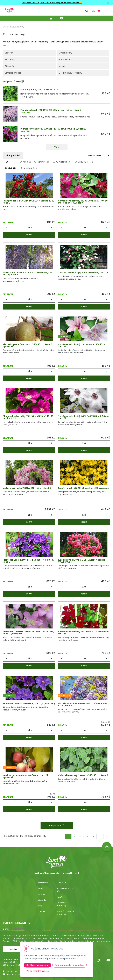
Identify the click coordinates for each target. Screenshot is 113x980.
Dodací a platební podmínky (65, 913)
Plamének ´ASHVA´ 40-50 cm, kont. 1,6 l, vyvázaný (29, 703)
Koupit (29, 235)
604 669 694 (12, 971)
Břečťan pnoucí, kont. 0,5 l (34, 90)
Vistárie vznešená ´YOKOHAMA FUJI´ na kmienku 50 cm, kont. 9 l (83, 705)
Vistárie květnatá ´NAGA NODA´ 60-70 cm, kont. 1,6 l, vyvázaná (28, 274)
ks (30, 228)
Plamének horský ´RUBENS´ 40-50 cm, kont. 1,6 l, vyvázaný (51, 110)
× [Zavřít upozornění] (108, 3)
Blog (40, 906)
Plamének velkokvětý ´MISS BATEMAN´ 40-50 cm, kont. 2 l (83, 417)
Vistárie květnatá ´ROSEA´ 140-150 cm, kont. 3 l (28, 488)
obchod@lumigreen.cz (17, 974)
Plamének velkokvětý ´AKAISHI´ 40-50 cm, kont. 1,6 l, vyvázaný (53, 129)
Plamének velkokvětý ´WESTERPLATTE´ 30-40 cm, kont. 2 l (83, 633)
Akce (27, 162)
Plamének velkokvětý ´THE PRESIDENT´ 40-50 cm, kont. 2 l (29, 561)
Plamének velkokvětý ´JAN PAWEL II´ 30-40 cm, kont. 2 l (82, 345)
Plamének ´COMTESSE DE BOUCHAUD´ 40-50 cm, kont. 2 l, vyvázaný (28, 633)
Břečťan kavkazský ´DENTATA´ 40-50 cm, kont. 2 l (83, 775)
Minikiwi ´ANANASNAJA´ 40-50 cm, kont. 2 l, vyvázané (26, 776)
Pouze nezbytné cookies (38, 971)
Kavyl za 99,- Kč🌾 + (30, 3)
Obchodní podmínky (61, 904)
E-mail (6, 929)
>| (106, 837)
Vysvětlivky (62, 897)
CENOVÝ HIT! (85, 162)
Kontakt (41, 911)
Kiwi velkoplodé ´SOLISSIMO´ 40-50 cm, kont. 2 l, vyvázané (28, 345)
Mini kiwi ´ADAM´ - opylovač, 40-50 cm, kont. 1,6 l (83, 273)
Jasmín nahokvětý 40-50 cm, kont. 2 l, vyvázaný (83, 488)
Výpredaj (42, 900)
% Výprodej (64, 162)
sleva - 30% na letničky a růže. (53, 3)
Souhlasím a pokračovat (37, 965)
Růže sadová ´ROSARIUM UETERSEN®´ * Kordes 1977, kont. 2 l (81, 561)
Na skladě (30, 168)
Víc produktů (56, 826)
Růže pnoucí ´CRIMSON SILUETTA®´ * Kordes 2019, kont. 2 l (28, 202)
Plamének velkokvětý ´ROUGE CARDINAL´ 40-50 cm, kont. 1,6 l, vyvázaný (83, 202)
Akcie (40, 888)
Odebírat (13, 949)
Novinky (44, 162)
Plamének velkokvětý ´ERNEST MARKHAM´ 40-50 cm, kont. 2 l (28, 417)
